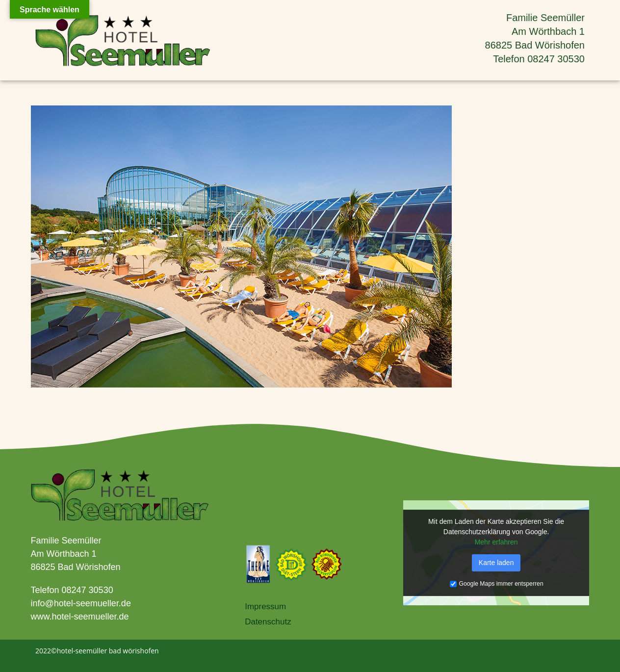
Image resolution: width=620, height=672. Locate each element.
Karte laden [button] (496, 563)
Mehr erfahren (496, 542)
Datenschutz (268, 622)
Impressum (265, 607)
